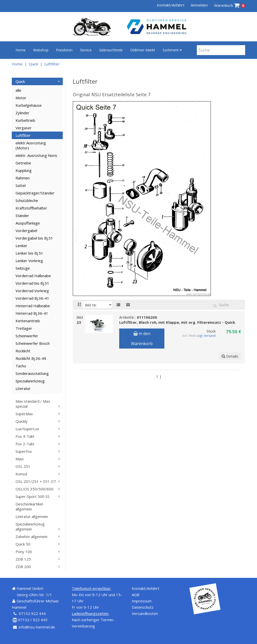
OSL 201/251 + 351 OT (36, 481)
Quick (34, 64)
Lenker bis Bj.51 (29, 253)
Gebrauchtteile (111, 50)
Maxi (20, 459)
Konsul (21, 474)
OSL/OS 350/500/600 (35, 489)
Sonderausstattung (32, 373)
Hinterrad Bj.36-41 (32, 313)
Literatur (23, 388)
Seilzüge (23, 268)
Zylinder (22, 113)
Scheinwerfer (27, 336)
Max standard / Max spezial (33, 404)
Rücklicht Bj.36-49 (31, 358)
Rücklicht (23, 351)
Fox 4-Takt (25, 436)
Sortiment (172, 50)
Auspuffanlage (28, 223)
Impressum (142, 601)
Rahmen (23, 178)
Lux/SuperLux (27, 429)
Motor (21, 98)
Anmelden (199, 5)
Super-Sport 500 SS (33, 496)
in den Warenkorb (142, 339)
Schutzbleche (27, 200)
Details (230, 356)
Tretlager (24, 328)
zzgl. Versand (206, 336)
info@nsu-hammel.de (37, 627)
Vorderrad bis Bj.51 (32, 283)
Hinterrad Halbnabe (33, 306)
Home (21, 50)
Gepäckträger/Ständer (35, 193)
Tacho (21, 366)
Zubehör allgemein (31, 536)
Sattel (21, 185)
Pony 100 (24, 552)
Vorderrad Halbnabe (33, 276)
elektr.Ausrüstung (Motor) (31, 145)
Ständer (22, 216)
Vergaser (24, 128)
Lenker (21, 246)
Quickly (22, 421)
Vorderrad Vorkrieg (32, 291)
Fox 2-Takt (25, 444)
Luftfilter (52, 64)
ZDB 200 (23, 567)
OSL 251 (23, 466)
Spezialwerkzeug (30, 381)
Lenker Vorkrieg (29, 261)
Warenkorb (230, 5)
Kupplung (24, 170)
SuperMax (24, 414)
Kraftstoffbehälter (31, 208)
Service (86, 50)
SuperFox (24, 451)
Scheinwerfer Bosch (33, 343)
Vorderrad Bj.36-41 (32, 298)
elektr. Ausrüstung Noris (36, 155)
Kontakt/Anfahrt (171, 5)
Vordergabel (26, 231)
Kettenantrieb (28, 321)
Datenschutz (143, 607)
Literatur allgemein (32, 516)
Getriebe (23, 163)
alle (18, 90)
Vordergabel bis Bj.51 (34, 238)
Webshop (41, 50)
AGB (136, 595)
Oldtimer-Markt (143, 50)
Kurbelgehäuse (29, 105)
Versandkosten (145, 613)
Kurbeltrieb (25, 120)
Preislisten (64, 50)
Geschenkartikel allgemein (29, 506)
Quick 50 (23, 544)
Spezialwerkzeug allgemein (30, 526)
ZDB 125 (23, 559)
